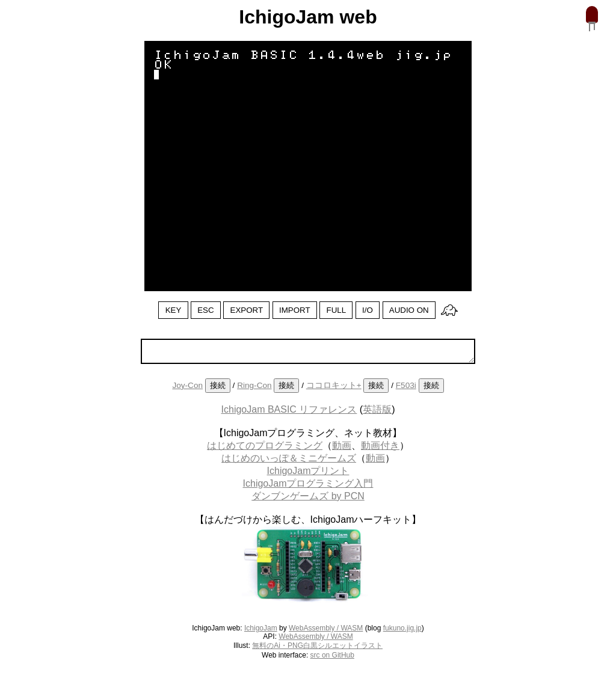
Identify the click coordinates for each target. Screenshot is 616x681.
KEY (174, 310)
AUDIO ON (409, 310)
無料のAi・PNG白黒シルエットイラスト (317, 646)
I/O (368, 310)
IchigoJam (261, 628)
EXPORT (247, 310)
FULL (337, 310)
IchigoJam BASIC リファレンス (289, 409)
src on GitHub (332, 655)
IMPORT (295, 310)
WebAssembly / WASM (326, 628)
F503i (406, 385)
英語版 (377, 409)
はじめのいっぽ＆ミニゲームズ (289, 458)
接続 (218, 385)
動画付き (380, 445)
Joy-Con (187, 385)
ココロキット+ (334, 385)
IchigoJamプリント (308, 471)
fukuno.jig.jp (402, 628)
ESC (205, 310)
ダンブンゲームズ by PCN (308, 496)
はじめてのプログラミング (265, 445)
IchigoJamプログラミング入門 (308, 483)
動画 (342, 445)
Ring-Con (254, 385)
